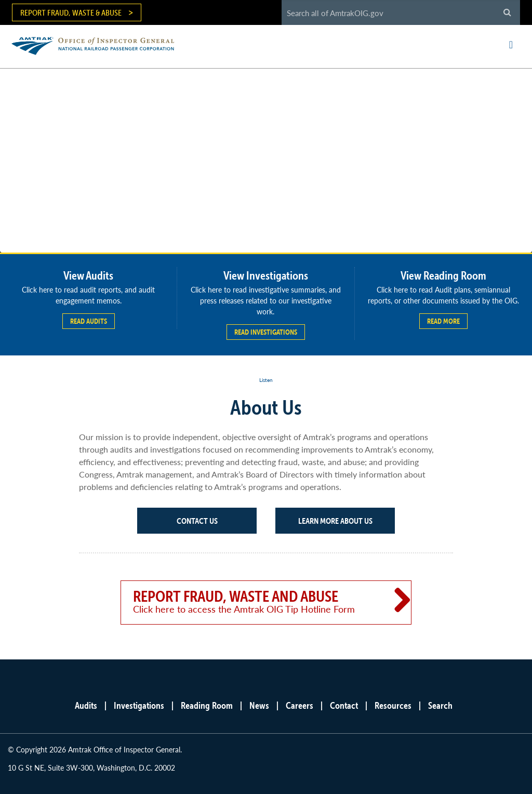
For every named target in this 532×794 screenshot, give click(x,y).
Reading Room (207, 705)
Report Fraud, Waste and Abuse (251, 601)
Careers (300, 705)
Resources (393, 705)
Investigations (139, 705)
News (259, 705)
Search (440, 705)
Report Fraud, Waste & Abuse (71, 12)
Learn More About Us (335, 521)
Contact (344, 705)
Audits (86, 705)
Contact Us (197, 521)
